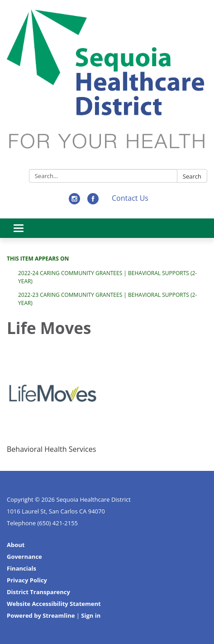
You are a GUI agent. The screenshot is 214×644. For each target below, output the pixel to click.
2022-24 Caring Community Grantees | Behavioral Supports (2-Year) (107, 277)
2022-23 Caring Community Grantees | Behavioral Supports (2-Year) (107, 299)
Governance (24, 557)
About (16, 545)
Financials (21, 568)
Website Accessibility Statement (54, 604)
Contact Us (130, 198)
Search (192, 176)
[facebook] (93, 202)
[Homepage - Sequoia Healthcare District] (107, 86)
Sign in (91, 615)
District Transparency (38, 592)
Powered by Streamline (41, 615)
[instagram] (74, 202)
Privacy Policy (27, 580)
